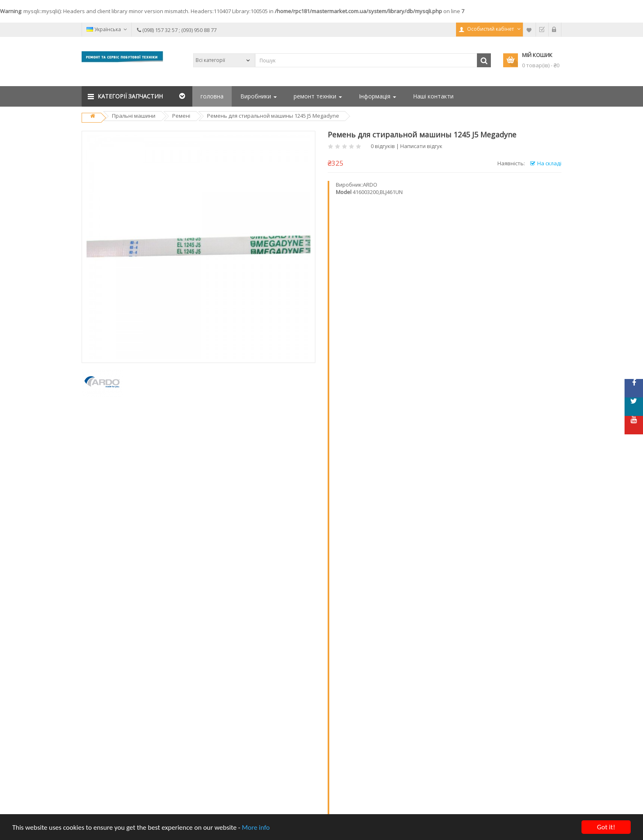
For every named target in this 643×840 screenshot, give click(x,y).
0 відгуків (383, 146)
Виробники (259, 96)
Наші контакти (433, 96)
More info (256, 828)
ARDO (370, 185)
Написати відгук (421, 146)
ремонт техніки (318, 96)
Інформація (377, 96)
